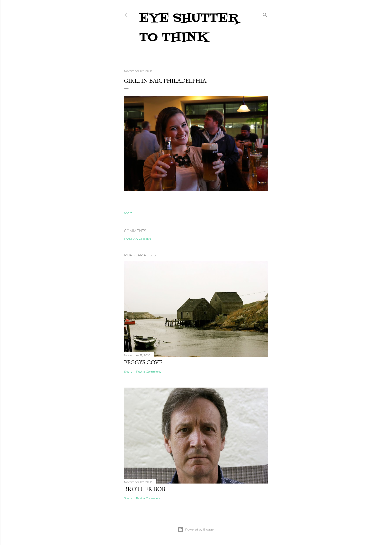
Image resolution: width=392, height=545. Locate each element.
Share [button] (128, 213)
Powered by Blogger (196, 530)
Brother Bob (145, 489)
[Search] (265, 14)
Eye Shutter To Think (189, 28)
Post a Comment (138, 239)
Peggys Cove (143, 362)
